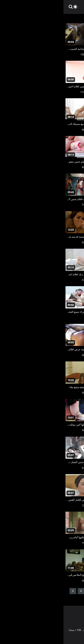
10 (74, 598)
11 (64, 598)
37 (50, 598)
